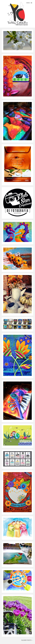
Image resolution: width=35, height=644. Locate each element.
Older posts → (27, 640)
